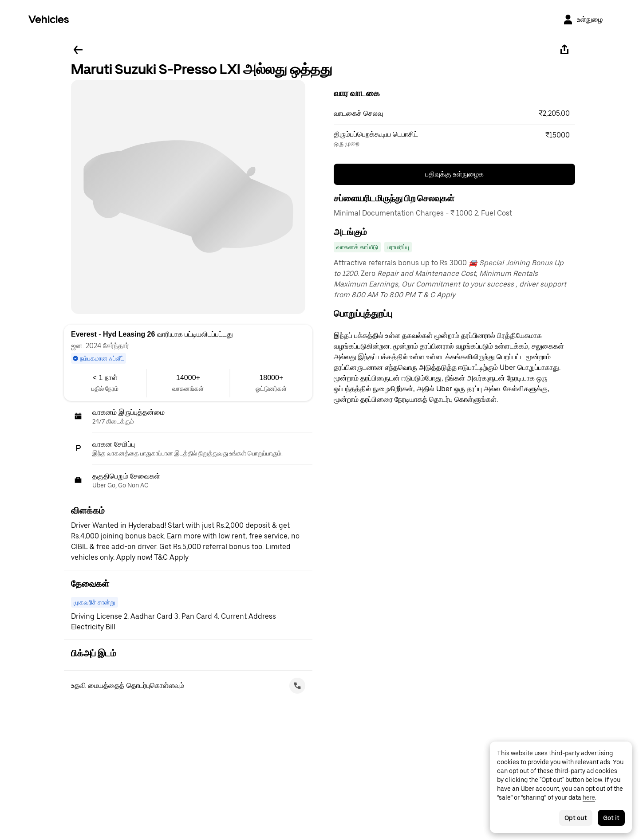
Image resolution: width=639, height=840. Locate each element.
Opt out (576, 818)
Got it (611, 818)
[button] (454, 114)
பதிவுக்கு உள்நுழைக (454, 174)
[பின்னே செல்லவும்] (78, 50)
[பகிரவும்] (564, 50)
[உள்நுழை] (583, 20)
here (589, 797)
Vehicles (49, 19)
